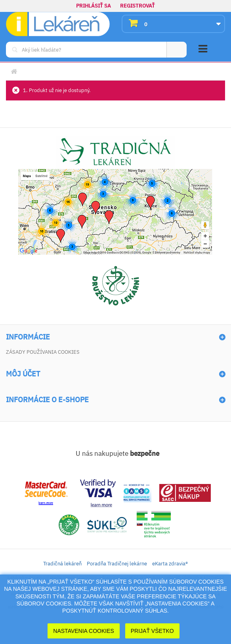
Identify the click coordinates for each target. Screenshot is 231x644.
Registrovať (137, 6)
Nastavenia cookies (84, 631)
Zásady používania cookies (43, 352)
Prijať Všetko (152, 631)
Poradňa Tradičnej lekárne (117, 564)
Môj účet (23, 374)
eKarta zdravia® (170, 564)
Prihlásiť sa (94, 6)
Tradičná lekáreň (62, 564)
